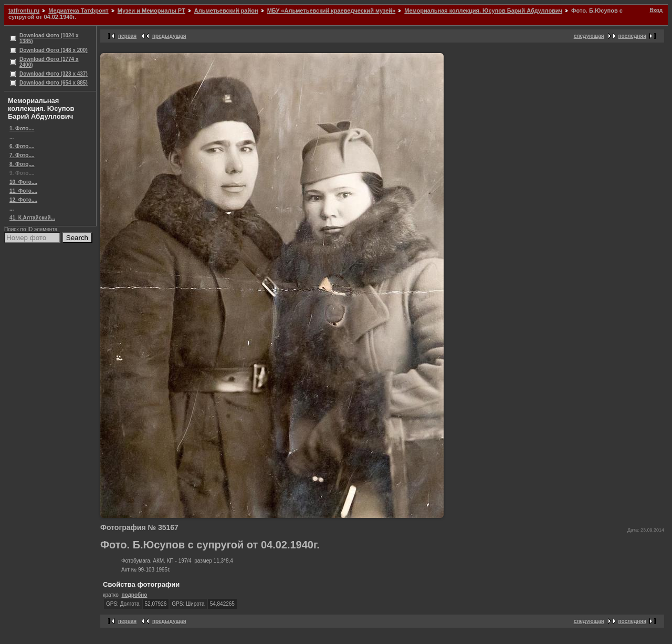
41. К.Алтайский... (32, 218)
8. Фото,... (22, 164)
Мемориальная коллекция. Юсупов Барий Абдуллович (483, 11)
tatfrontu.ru (24, 11)
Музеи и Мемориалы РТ (151, 11)
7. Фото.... (22, 155)
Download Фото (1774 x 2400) (49, 62)
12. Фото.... (23, 200)
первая (127, 36)
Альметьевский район (226, 11)
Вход (656, 10)
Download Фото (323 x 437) (54, 74)
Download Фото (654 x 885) (54, 83)
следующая (589, 36)
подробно (134, 595)
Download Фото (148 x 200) (54, 50)
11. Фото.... (23, 191)
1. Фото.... (22, 128)
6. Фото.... (22, 146)
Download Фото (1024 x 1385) (49, 38)
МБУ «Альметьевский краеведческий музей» (332, 11)
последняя (632, 36)
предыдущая (169, 36)
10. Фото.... (23, 182)
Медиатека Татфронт (78, 11)
